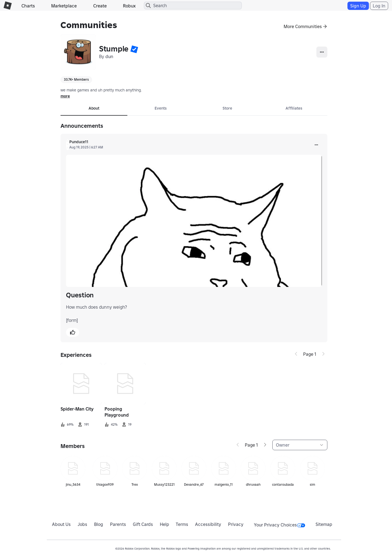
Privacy (236, 524)
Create (100, 6)
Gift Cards (143, 524)
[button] (134, 49)
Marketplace (64, 6)
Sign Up (358, 6)
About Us (61, 524)
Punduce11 (79, 142)
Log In (379, 6)
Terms (182, 524)
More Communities (303, 26)
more (65, 96)
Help (165, 524)
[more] (316, 145)
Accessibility (208, 524)
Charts (28, 6)
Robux (129, 6)
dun (109, 56)
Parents (118, 524)
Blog (99, 524)
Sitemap (324, 524)
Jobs (82, 524)
